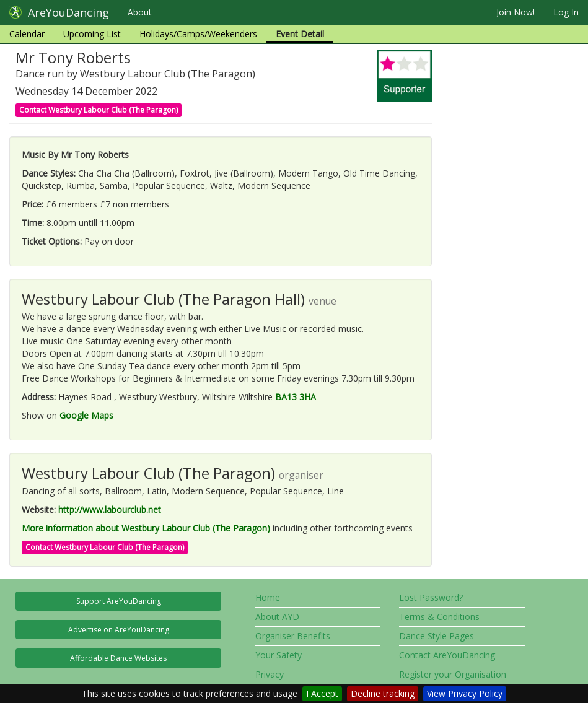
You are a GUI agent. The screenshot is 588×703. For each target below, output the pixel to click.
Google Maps (86, 415)
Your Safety (279, 655)
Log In (566, 12)
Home (268, 597)
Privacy (270, 674)
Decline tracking (383, 693)
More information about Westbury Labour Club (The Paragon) (146, 528)
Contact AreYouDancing (447, 655)
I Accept (322, 693)
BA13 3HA (296, 397)
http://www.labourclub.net (110, 509)
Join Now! (516, 12)
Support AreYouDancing (119, 601)
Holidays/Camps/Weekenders (198, 34)
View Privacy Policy (465, 693)
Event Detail (300, 34)
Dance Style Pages (437, 636)
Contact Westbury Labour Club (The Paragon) (99, 110)
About (140, 12)
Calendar (27, 34)
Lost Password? (431, 597)
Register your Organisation (453, 674)
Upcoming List (92, 34)
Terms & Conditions (439, 617)
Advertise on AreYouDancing (119, 630)
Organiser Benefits (293, 636)
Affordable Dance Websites (118, 658)
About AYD (277, 617)
